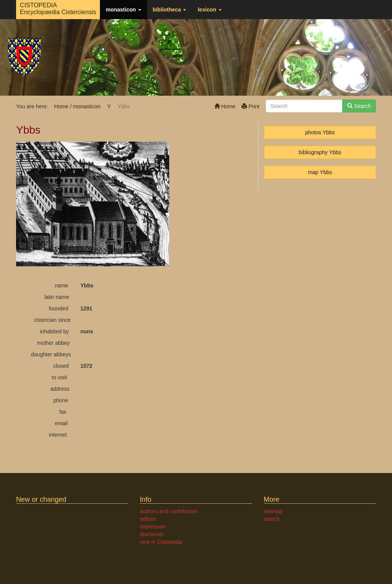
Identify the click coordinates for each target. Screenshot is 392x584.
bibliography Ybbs (320, 152)
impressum (153, 527)
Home (225, 106)
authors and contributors (169, 511)
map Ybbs (320, 172)
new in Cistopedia (161, 542)
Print (251, 106)
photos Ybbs (320, 132)
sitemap (273, 511)
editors (148, 519)
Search (359, 106)
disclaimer (152, 534)
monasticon (123, 10)
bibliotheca (170, 10)
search (272, 519)
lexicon (209, 10)
